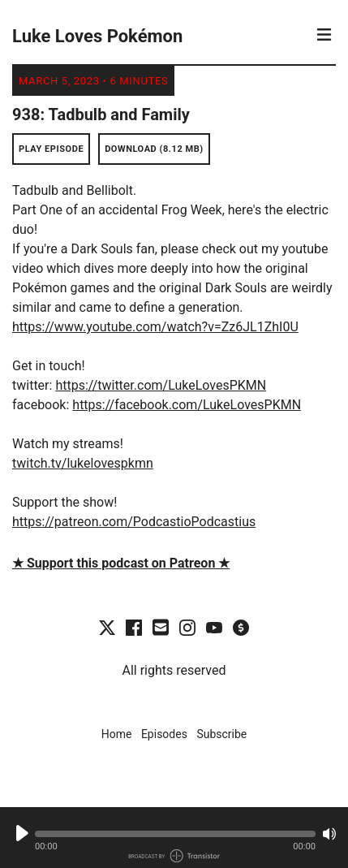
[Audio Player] (174, 838)
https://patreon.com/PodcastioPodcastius (134, 522)
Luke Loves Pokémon (97, 36)
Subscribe (221, 734)
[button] (175, 834)
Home (117, 734)
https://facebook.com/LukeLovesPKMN (187, 405)
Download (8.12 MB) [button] (154, 149)
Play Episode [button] (51, 149)
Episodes (164, 734)
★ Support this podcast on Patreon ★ (121, 563)
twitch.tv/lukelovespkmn (83, 463)
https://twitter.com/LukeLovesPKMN (161, 385)
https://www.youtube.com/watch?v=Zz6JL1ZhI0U (155, 327)
